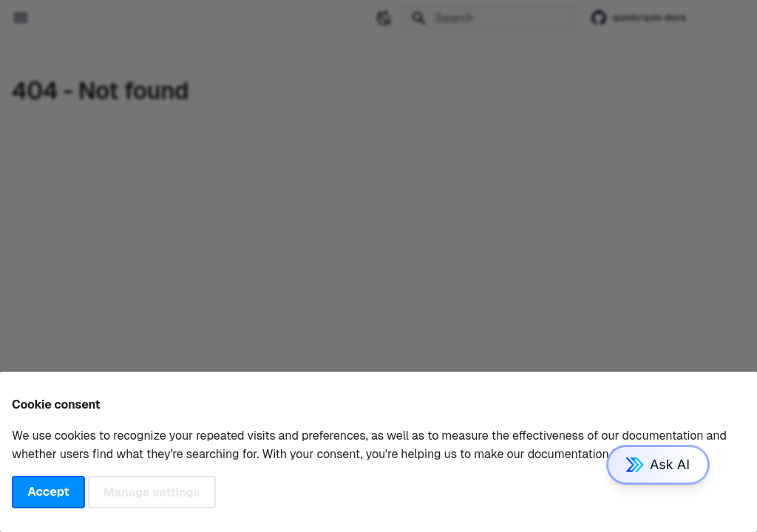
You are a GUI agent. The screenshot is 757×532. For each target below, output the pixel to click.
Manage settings (152, 492)
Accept (48, 492)
